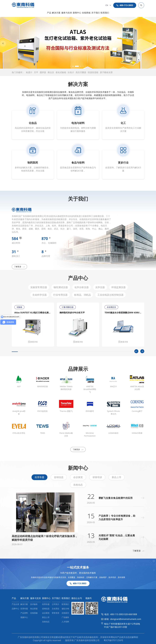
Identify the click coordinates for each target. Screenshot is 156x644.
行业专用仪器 (60, 295)
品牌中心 (15, 609)
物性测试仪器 (61, 287)
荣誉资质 (56, 613)
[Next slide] (153, 44)
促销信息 (59, 477)
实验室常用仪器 (39, 287)
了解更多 (19, 267)
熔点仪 (51, 72)
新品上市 (117, 477)
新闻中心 (77, 13)
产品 (49, 13)
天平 (36, 72)
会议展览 (78, 477)
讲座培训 (97, 477)
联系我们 (105, 13)
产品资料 (24, 613)
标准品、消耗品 (82, 295)
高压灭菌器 (81, 72)
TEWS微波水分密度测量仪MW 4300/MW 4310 (123, 313)
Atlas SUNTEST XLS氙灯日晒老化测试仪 (33, 313)
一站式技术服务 (78, 567)
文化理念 (56, 609)
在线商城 (86, 13)
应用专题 (39, 477)
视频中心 (24, 617)
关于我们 (96, 13)
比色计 (71, 72)
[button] (71, 66)
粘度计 (29, 72)
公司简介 (56, 604)
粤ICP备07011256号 (113, 640)
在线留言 (65, 613)
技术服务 (34, 604)
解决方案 (56, 13)
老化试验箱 (61, 72)
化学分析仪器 (82, 287)
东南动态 (78, 485)
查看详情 (33, 342)
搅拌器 (43, 72)
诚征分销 (65, 609)
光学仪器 (100, 287)
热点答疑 (34, 609)
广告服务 (65, 617)
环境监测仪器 (119, 287)
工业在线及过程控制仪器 (110, 295)
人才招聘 (65, 622)
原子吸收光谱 (106, 72)
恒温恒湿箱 (93, 72)
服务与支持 (67, 13)
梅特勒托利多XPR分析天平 (72, 313)
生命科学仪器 (40, 295)
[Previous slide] (3, 44)
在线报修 (34, 613)
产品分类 (15, 604)
